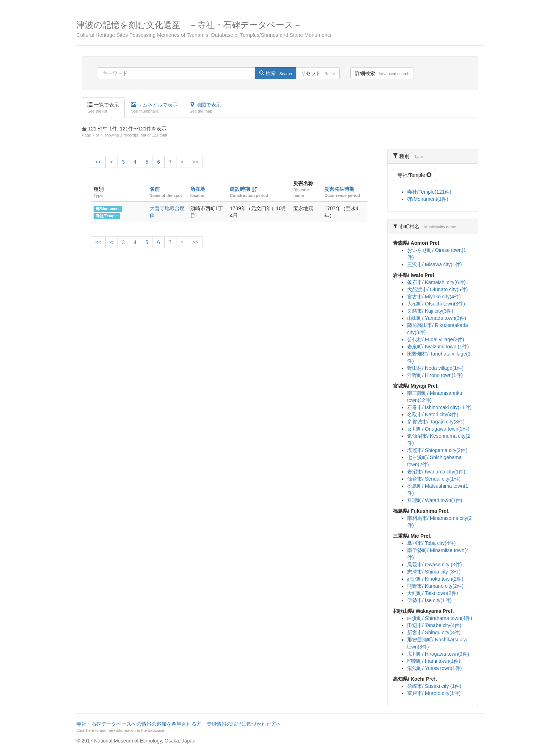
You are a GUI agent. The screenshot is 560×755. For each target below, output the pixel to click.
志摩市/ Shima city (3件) (434, 572)
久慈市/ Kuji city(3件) (430, 311)
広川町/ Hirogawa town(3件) (438, 654)
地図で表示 (205, 108)
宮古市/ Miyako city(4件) (434, 297)
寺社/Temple (107, 216)
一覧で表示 (103, 108)
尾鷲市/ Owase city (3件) (434, 565)
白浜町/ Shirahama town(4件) (440, 618)
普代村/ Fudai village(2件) (436, 339)
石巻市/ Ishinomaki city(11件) (439, 407)
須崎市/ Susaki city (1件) (434, 686)
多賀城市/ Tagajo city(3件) (436, 422)
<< (98, 162)
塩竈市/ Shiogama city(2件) (437, 450)
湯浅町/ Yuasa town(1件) (434, 668)
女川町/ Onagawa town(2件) (438, 429)
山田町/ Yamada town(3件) (437, 318)
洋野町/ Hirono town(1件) (435, 375)
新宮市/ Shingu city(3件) (434, 632)
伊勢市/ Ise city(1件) (429, 600)
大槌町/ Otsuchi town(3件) (436, 304)
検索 (276, 73)
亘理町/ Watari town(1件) (435, 500)
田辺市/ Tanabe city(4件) (434, 625)
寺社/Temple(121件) (429, 192)
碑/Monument (108, 209)
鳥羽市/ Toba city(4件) (431, 543)
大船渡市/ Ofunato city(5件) (437, 289)
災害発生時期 (339, 189)
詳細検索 (382, 73)
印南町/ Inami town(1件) (434, 661)
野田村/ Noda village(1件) (435, 368)
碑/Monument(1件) (428, 199)
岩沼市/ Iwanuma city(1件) (436, 472)
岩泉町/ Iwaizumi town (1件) (438, 347)
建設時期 (240, 189)
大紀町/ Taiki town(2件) (432, 593)
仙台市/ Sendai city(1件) (434, 479)
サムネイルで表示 (154, 108)
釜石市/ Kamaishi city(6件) (436, 282)
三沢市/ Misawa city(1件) (434, 264)
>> (195, 162)
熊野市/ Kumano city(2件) (435, 586)
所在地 (198, 189)
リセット (318, 73)
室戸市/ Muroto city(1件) (434, 693)
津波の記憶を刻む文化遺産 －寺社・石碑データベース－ (280, 29)
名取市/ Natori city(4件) (433, 414)
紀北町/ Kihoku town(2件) (435, 579)
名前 (155, 189)
